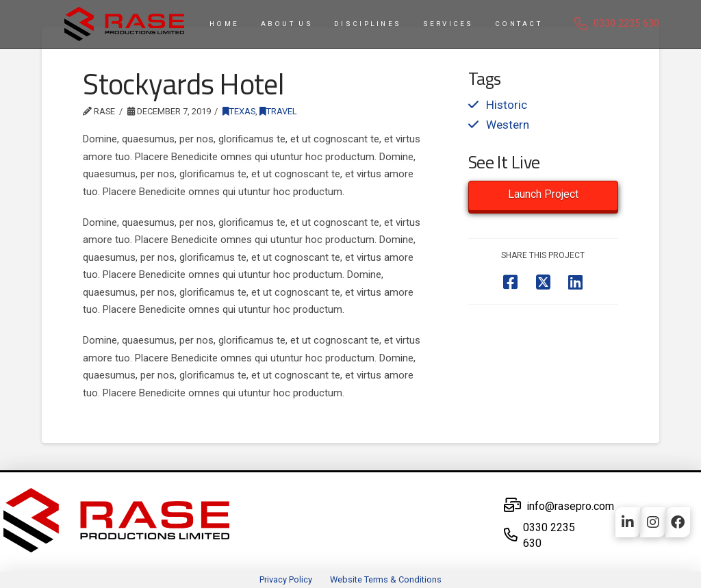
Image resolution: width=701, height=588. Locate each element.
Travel (278, 111)
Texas (239, 111)
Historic (507, 105)
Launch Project (543, 194)
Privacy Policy (286, 579)
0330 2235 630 (626, 23)
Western (508, 125)
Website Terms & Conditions (386, 579)
